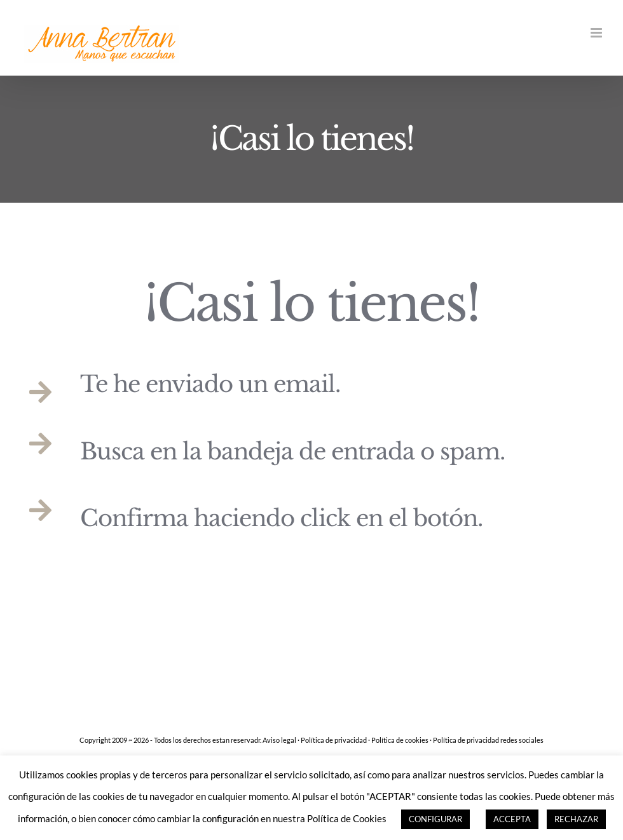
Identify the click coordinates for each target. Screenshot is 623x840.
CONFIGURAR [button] (435, 819)
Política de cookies (400, 740)
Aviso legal (279, 740)
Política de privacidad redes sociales (488, 740)
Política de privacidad (334, 740)
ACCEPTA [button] (512, 819)
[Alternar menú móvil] (597, 33)
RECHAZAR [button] (576, 819)
